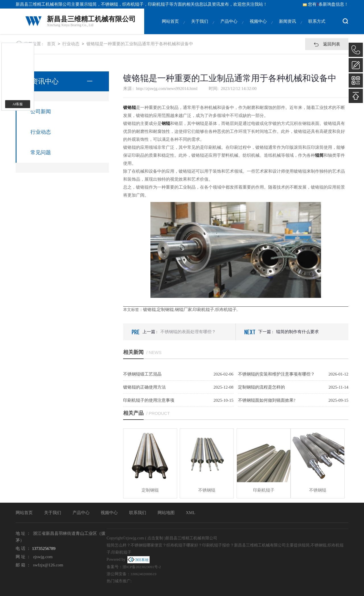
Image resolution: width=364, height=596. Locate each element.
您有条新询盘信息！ (326, 4)
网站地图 (166, 513)
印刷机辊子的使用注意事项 (149, 400)
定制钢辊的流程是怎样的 (261, 387)
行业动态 (71, 44)
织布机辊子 (226, 310)
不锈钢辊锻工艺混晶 (142, 374)
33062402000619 (143, 574)
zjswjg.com (43, 557)
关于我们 (200, 27)
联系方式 (317, 27)
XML (191, 513)
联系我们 (138, 513)
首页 (51, 44)
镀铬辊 (149, 310)
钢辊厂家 (183, 310)
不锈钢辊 (207, 490)
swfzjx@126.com (48, 565)
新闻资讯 (288, 27)
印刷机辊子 (203, 310)
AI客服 (18, 104)
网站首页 (170, 27)
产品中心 (229, 27)
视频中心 (258, 27)
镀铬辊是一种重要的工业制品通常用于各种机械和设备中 (140, 44)
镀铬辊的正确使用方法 (144, 387)
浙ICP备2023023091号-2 (142, 567)
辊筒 (92, 4)
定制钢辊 (165, 310)
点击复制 (155, 538)
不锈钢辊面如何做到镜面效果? (267, 400)
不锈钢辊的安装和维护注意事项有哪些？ (276, 374)
